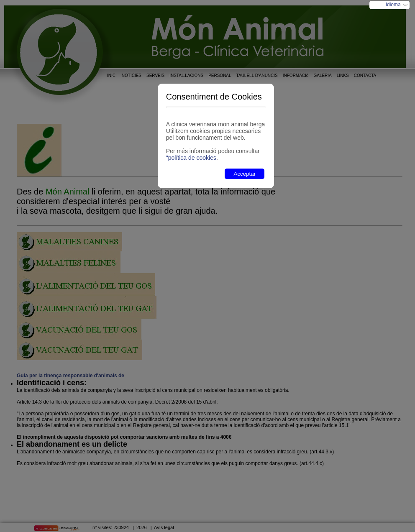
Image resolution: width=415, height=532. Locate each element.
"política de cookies (191, 158)
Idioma (393, 5)
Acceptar (245, 174)
